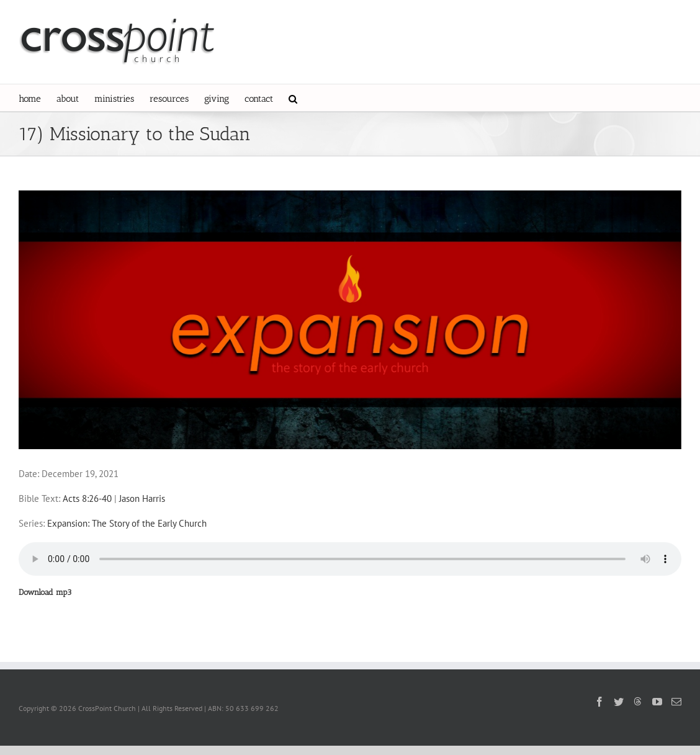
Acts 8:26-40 (87, 498)
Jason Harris (142, 498)
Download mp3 (45, 592)
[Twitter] (619, 702)
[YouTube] (657, 702)
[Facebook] (599, 702)
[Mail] (676, 702)
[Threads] (638, 701)
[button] (293, 98)
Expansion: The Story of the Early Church (127, 523)
